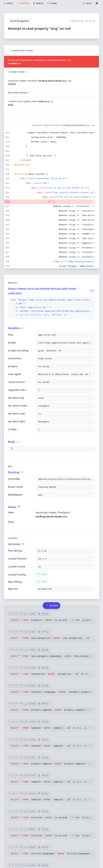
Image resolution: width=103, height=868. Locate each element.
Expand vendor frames (21, 50)
